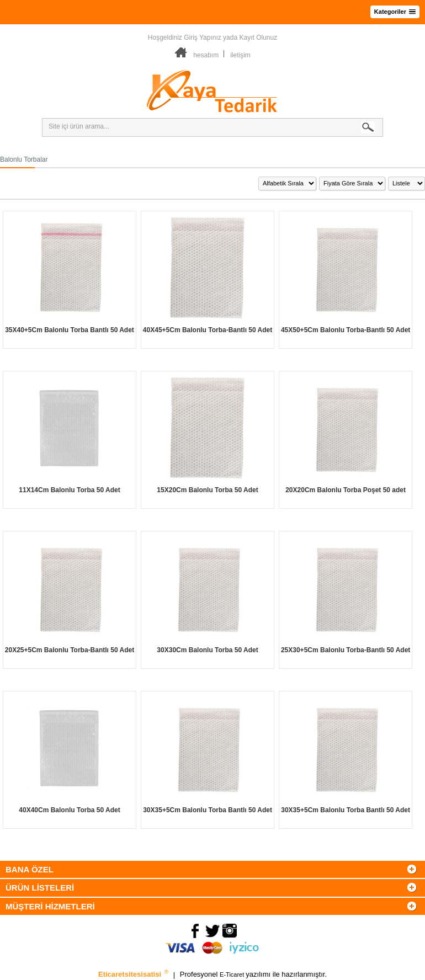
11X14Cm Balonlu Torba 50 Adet (69, 490)
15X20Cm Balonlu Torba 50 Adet (207, 490)
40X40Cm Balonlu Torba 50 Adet (69, 810)
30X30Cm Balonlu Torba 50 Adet (207, 650)
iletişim (240, 55)
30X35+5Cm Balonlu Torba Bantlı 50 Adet (208, 810)
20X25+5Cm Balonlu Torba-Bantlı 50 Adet (70, 650)
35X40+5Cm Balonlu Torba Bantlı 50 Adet (70, 330)
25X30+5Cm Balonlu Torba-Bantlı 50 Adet (346, 650)
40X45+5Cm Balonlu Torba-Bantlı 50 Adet (208, 330)
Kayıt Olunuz (258, 38)
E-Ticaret (233, 975)
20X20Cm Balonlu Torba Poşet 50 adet (346, 490)
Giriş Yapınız (203, 38)
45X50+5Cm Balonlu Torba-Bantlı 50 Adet (346, 330)
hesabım (206, 55)
